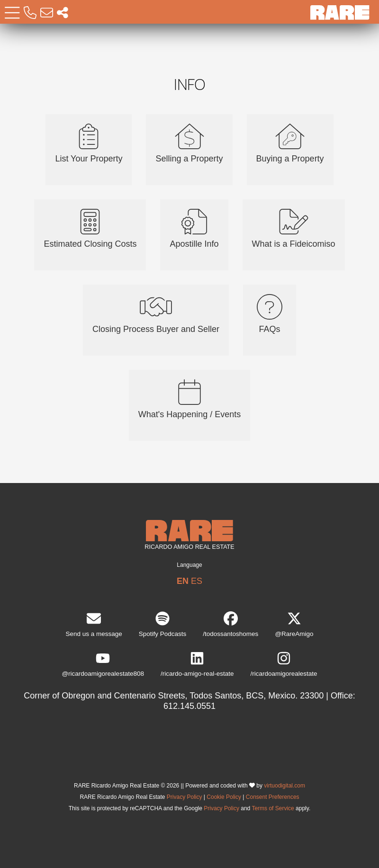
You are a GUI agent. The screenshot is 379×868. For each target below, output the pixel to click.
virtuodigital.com (284, 786)
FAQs (270, 314)
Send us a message (94, 624)
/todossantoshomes (230, 624)
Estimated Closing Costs (90, 229)
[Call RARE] (30, 13)
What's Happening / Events (190, 399)
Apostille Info (194, 229)
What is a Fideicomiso (294, 229)
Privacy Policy (185, 797)
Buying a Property (290, 143)
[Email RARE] (47, 13)
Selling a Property (189, 143)
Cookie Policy (224, 797)
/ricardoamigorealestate (284, 664)
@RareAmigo (294, 624)
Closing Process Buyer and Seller (156, 314)
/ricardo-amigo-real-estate (197, 664)
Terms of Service (273, 808)
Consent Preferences (273, 797)
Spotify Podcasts (163, 624)
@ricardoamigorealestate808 (103, 664)
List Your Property (89, 143)
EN (183, 581)
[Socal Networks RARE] (63, 13)
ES (197, 581)
